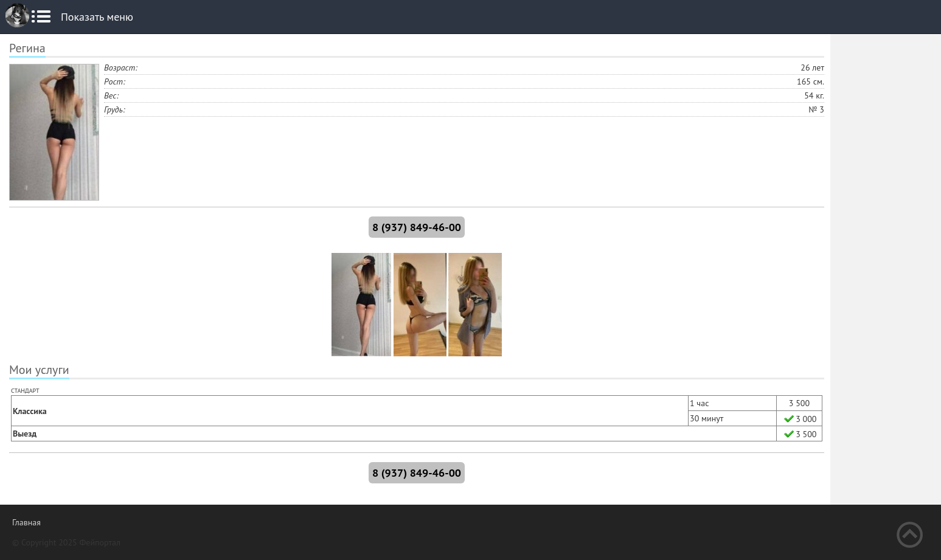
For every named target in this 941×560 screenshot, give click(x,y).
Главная (26, 522)
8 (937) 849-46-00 (417, 227)
